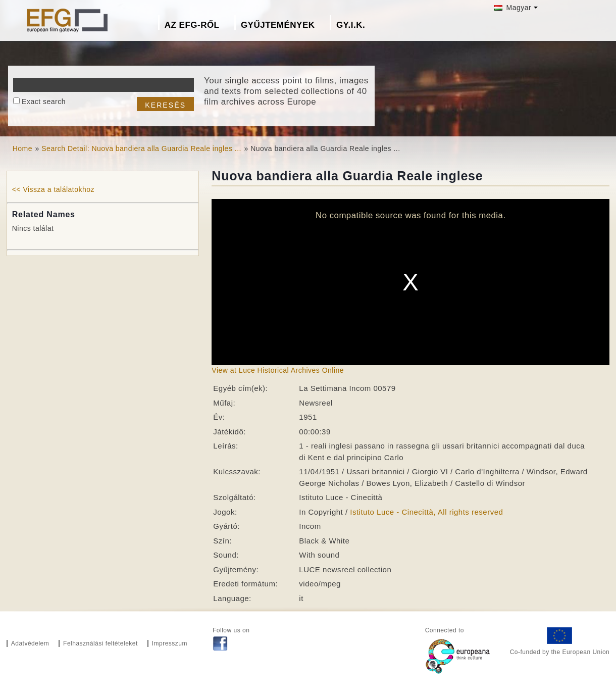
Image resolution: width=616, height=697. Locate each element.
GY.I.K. (351, 25)
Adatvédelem (30, 643)
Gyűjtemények (278, 25)
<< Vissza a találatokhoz (53, 189)
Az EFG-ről (192, 25)
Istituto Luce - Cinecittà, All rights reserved (426, 512)
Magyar (513, 8)
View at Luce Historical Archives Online (278, 370)
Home (22, 148)
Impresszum (170, 643)
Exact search (44, 102)
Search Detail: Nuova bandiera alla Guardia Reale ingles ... (141, 148)
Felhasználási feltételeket (100, 643)
